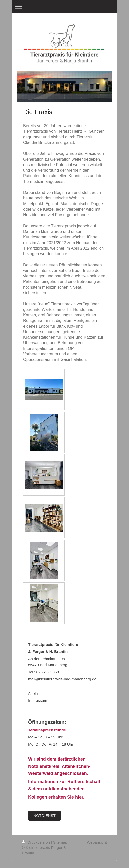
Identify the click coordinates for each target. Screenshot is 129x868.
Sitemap (60, 842)
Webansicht (97, 842)
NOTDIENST (45, 815)
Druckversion (36, 842)
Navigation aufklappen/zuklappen (64, 7)
